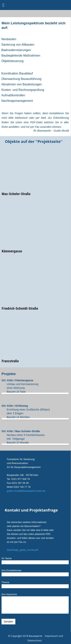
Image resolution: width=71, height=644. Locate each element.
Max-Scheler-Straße (16, 194)
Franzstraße (10, 361)
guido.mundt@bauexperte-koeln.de (26, 491)
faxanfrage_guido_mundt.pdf (23, 550)
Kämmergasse (12, 251)
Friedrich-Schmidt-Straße (20, 308)
